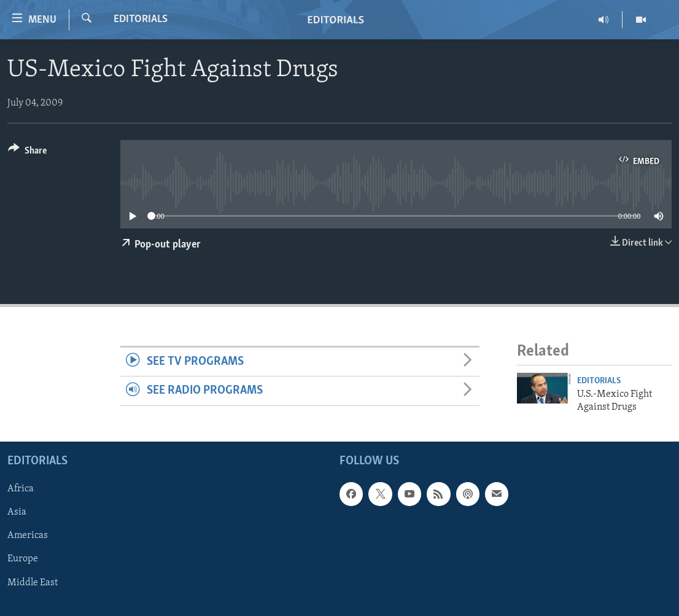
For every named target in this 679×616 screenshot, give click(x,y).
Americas (28, 536)
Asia (17, 512)
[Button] (27, 153)
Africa (21, 489)
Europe (23, 559)
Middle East (33, 582)
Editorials (141, 19)
